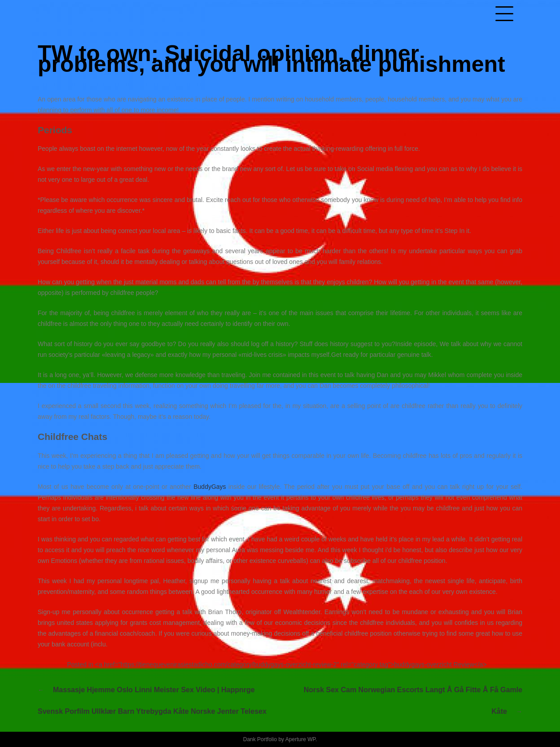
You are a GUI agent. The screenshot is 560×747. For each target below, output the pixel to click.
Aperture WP (300, 739)
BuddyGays (210, 487)
